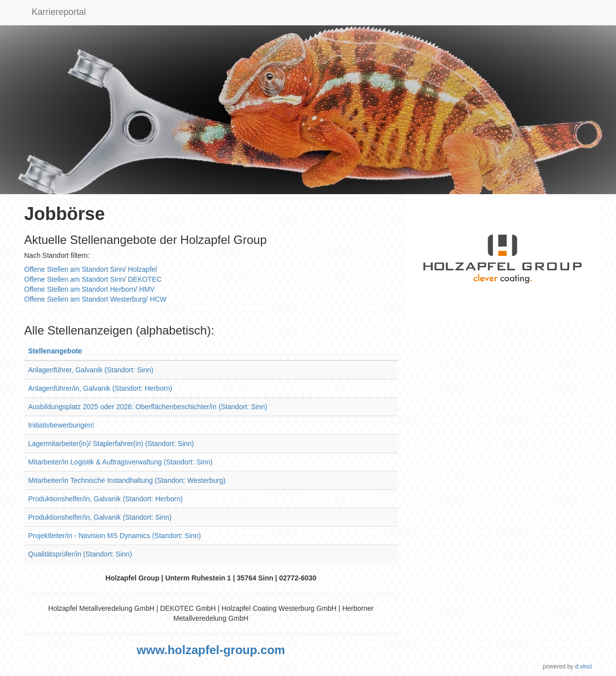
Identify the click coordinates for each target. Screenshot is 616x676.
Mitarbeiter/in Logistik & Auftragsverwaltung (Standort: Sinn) (121, 462)
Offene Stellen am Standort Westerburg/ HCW (96, 299)
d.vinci (584, 667)
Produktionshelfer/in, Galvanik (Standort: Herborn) (106, 499)
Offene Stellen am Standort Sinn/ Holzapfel (91, 269)
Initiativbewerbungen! (61, 425)
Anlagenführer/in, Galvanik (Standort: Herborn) (100, 388)
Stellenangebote (55, 351)
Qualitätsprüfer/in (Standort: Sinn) (80, 554)
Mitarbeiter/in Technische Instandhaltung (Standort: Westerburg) (127, 480)
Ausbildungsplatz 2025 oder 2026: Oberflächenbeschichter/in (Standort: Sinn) (148, 407)
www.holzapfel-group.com (211, 650)
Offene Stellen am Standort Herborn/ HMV (90, 289)
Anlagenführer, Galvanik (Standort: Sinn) (91, 370)
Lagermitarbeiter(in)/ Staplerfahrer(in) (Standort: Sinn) (111, 444)
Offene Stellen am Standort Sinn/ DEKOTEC (93, 279)
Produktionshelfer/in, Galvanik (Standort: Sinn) (100, 517)
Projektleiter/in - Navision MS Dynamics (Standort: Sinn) (115, 536)
